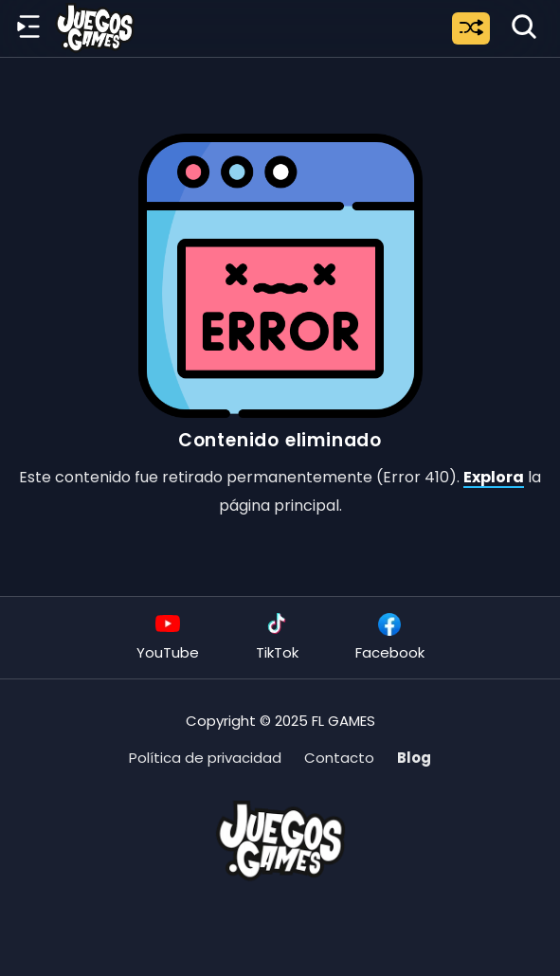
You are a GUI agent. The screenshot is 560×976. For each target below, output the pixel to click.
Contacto (339, 758)
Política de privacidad (205, 758)
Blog (414, 758)
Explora (494, 477)
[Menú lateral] (28, 27)
